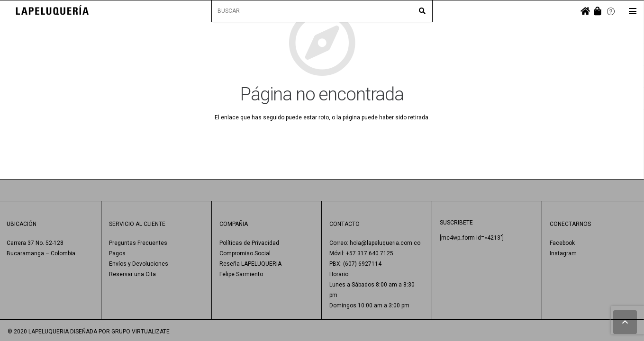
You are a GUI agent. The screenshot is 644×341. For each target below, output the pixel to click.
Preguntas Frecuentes (138, 243)
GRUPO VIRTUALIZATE (141, 332)
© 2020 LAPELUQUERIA (38, 332)
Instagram (563, 253)
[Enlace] (52, 11)
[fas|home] (585, 11)
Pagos (117, 253)
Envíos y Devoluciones (139, 264)
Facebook (562, 243)
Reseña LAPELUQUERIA (250, 264)
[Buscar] (422, 11)
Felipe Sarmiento (241, 274)
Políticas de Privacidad (249, 243)
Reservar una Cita (132, 274)
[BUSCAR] (322, 11)
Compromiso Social (245, 253)
